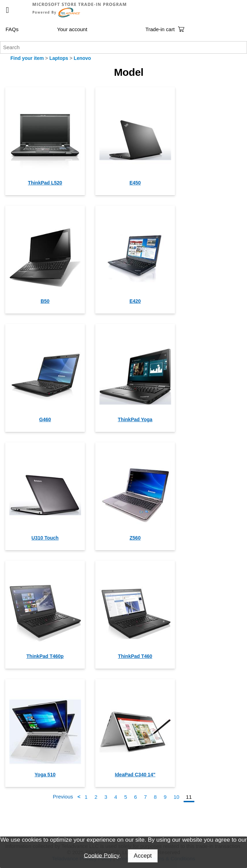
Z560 (135, 538)
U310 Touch (45, 538)
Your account (72, 29)
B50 (45, 301)
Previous (63, 797)
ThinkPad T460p (45, 656)
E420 (135, 301)
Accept (143, 856)
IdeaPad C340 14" (135, 775)
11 (189, 797)
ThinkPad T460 (135, 656)
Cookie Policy (102, 855)
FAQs (12, 29)
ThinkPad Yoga (135, 419)
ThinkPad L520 (45, 183)
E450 (135, 183)
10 (177, 797)
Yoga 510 (45, 775)
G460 (45, 419)
